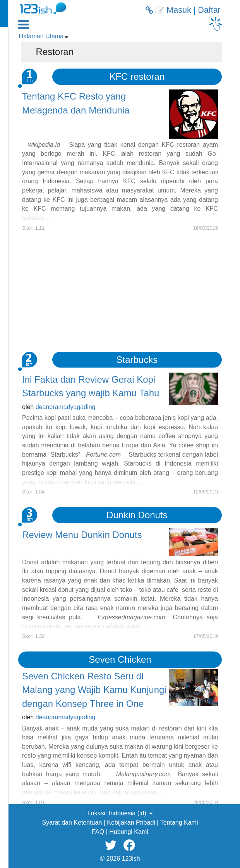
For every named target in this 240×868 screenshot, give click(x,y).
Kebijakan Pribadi (131, 822)
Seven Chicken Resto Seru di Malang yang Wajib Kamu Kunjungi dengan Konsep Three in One (94, 690)
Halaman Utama (41, 36)
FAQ (98, 832)
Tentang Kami (179, 822)
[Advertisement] (120, 286)
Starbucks (137, 360)
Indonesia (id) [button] (128, 813)
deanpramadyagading (66, 407)
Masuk (179, 10)
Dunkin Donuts (137, 515)
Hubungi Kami (129, 832)
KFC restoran (137, 76)
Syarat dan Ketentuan (72, 822)
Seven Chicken (120, 659)
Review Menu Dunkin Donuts (82, 535)
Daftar (209, 10)
